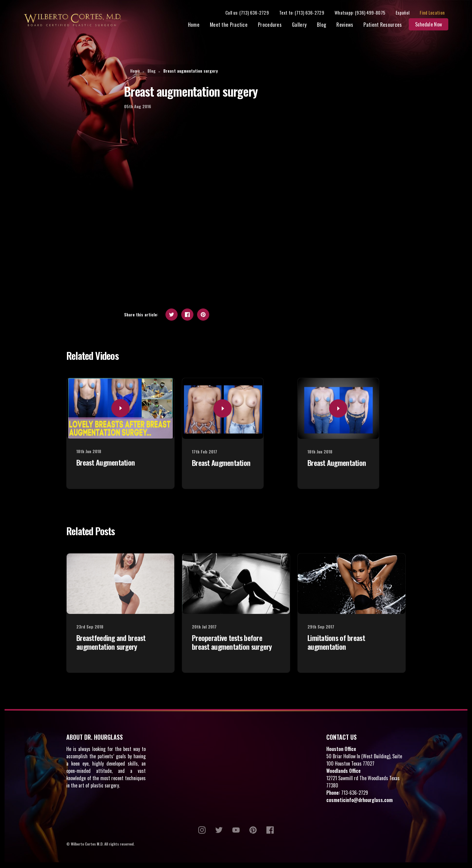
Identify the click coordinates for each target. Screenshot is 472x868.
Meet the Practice (233, 25)
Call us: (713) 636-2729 (252, 13)
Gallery (304, 25)
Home (198, 25)
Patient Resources (387, 25)
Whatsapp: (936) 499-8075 (364, 13)
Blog (326, 25)
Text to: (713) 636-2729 (306, 13)
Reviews (349, 25)
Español (407, 13)
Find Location (437, 13)
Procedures (274, 25)
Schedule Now (433, 25)
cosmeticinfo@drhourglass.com (359, 801)
